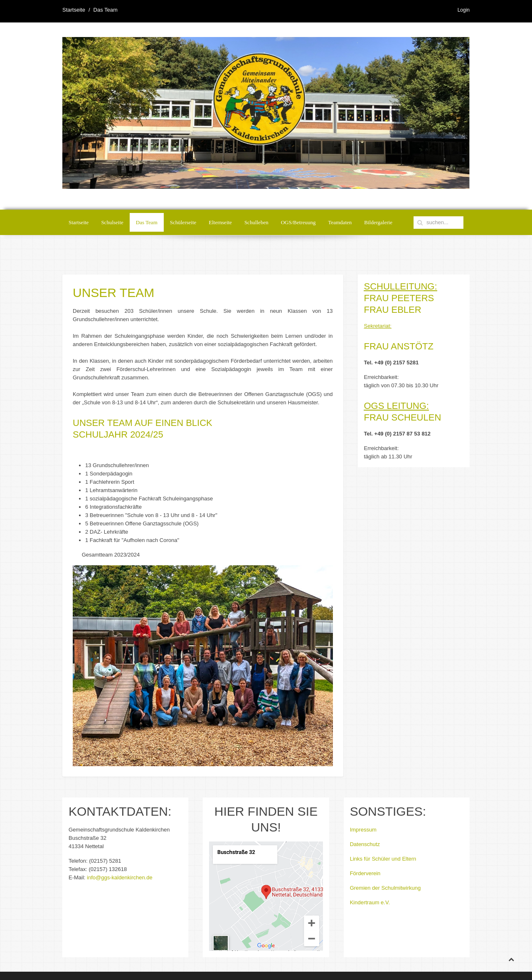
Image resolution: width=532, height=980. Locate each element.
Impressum (363, 830)
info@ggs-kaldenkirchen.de (120, 877)
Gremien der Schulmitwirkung (385, 888)
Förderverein (365, 873)
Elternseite (220, 222)
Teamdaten (340, 222)
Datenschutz (365, 844)
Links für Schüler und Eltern (383, 859)
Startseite (74, 10)
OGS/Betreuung (298, 222)
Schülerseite (183, 222)
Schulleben (256, 222)
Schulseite (112, 222)
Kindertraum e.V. (370, 902)
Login (464, 10)
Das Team (147, 222)
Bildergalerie (378, 222)
